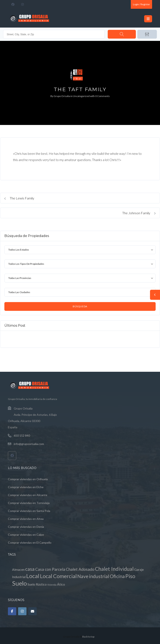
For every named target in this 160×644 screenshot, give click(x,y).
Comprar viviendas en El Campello (30, 543)
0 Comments (102, 96)
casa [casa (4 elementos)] (30, 569)
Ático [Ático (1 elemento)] (61, 584)
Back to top (88, 637)
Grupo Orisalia (62, 96)
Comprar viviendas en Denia (26, 527)
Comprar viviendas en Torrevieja (29, 503)
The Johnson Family (139, 213)
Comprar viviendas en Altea (26, 519)
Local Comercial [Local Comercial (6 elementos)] (58, 576)
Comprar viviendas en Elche (26, 487)
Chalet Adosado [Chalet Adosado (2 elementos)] (80, 569)
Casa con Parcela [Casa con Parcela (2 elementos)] (50, 569)
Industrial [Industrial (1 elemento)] (19, 577)
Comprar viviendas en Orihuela (28, 479)
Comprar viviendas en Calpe (26, 535)
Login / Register (141, 4)
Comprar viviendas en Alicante (28, 495)
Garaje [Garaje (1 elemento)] (139, 569)
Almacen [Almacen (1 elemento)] (18, 569)
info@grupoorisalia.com (29, 444)
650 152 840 (22, 435)
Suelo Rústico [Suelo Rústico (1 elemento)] (37, 584)
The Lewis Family (19, 198)
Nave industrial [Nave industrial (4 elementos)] (93, 576)
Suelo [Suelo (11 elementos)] (19, 583)
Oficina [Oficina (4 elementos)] (117, 576)
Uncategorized (81, 96)
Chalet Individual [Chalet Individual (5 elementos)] (114, 569)
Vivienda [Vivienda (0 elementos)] (52, 585)
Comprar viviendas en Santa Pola (29, 511)
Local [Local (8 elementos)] (33, 576)
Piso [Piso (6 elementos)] (130, 576)
